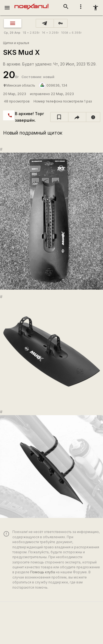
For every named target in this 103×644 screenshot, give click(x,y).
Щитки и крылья (16, 43)
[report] (93, 117)
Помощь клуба (43, 572)
